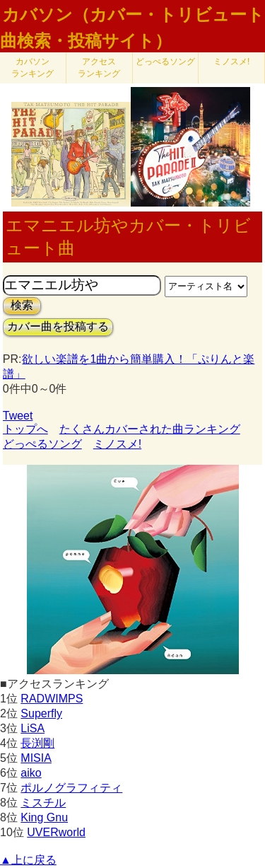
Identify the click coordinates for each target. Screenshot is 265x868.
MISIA (36, 758)
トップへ (25, 429)
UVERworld (56, 832)
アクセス (99, 68)
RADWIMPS (52, 699)
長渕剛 (37, 743)
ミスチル (43, 803)
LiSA (33, 728)
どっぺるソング (165, 62)
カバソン (33, 68)
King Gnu (44, 817)
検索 (22, 305)
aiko (31, 773)
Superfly (41, 713)
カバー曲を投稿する (58, 326)
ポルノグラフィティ (71, 788)
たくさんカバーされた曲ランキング (150, 429)
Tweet (18, 416)
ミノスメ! (231, 62)
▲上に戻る (28, 860)
